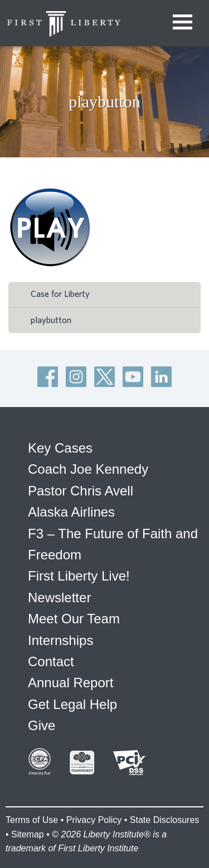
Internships (60, 640)
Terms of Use (32, 820)
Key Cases (60, 448)
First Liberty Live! (79, 576)
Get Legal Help (72, 704)
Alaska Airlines (71, 512)
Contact (51, 661)
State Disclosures (165, 820)
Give (42, 725)
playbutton (51, 320)
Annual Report (71, 683)
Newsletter (59, 597)
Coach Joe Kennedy (88, 469)
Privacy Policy (94, 820)
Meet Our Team (74, 619)
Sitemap (28, 834)
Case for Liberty (60, 294)
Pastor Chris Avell (81, 491)
